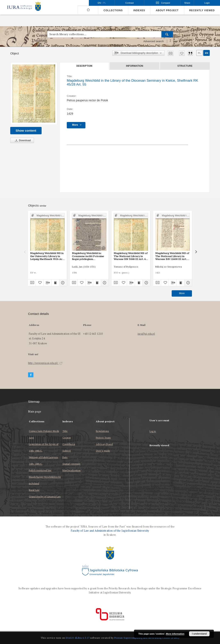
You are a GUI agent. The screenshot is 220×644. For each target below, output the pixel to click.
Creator (67, 438)
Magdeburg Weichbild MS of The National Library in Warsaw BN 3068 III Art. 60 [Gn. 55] (131, 256)
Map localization (72, 470)
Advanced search (154, 41)
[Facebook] (31, 375)
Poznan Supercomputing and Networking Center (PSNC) (147, 638)
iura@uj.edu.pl (146, 334)
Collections (113, 10)
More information (175, 634)
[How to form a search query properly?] (170, 41)
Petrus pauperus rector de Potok (87, 100)
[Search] (167, 34)
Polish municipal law (40, 470)
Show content (26, 130)
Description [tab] (84, 66)
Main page (35, 412)
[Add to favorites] (182, 53)
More (182, 293)
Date (65, 457)
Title (65, 431)
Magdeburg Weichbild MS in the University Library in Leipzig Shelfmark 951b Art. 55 (47, 256)
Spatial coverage (72, 464)
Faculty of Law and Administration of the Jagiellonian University (110, 531)
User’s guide (103, 451)
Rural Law (34, 490)
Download (22, 141)
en (206, 53)
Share (187, 3)
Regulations (102, 431)
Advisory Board (104, 444)
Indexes (139, 10)
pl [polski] (105, 3)
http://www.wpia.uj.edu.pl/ (45, 363)
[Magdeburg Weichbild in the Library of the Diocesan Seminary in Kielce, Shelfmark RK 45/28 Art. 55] (34, 94)
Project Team (103, 438)
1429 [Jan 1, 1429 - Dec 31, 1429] (70, 114)
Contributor (69, 444)
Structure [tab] (185, 66)
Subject (67, 451)
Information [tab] (135, 66)
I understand (199, 634)
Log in (153, 431)
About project (167, 10)
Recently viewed (202, 10)
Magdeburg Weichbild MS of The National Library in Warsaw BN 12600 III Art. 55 (172, 256)
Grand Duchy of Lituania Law (45, 497)
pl (199, 53)
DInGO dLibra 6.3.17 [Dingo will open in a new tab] (78, 638)
